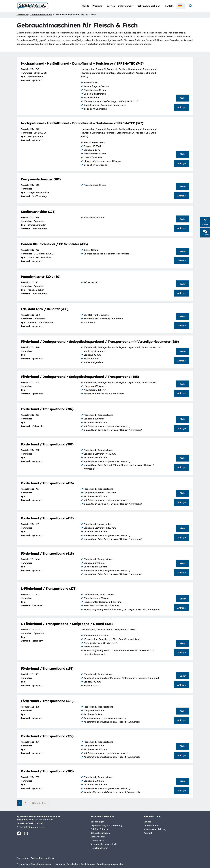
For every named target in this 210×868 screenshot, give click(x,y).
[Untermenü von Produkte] (98, 6)
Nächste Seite (39, 803)
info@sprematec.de (34, 827)
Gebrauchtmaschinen (41, 15)
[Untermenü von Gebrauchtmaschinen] (150, 6)
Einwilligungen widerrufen (110, 864)
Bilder (183, 98)
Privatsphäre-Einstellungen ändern (34, 864)
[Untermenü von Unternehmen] (126, 6)
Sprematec (22, 15)
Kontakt (205, 235)
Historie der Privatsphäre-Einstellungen (75, 864)
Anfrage (181, 107)
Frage (205, 224)
